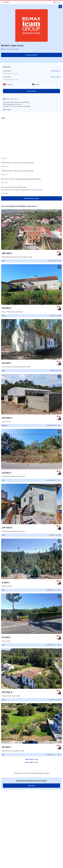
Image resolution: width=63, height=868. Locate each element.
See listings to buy (32, 759)
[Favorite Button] (59, 212)
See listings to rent (31, 762)
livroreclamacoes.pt (36, 190)
